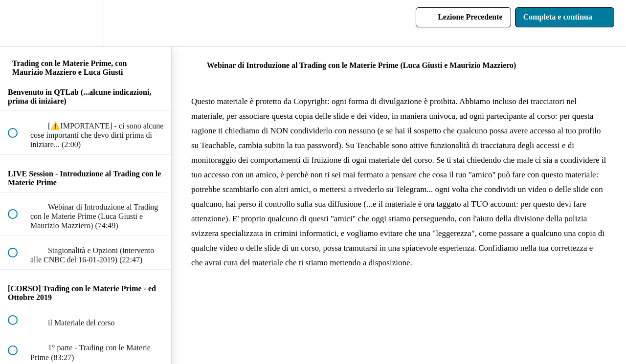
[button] (18, 23)
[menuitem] (86, 23)
